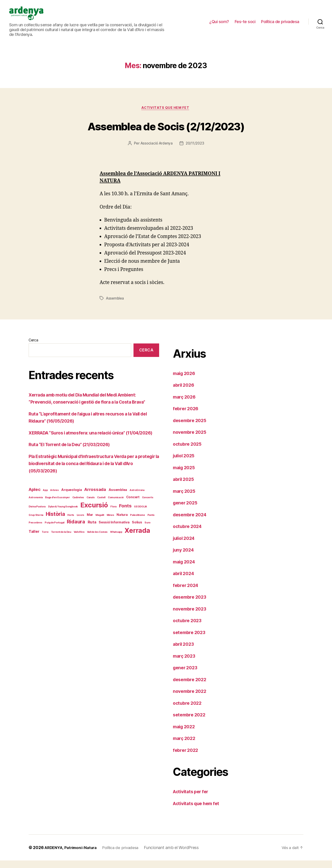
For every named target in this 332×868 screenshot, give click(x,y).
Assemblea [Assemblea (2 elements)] (118, 504)
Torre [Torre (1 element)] (45, 546)
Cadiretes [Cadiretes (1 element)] (78, 512)
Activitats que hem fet (166, 115)
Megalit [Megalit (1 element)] (100, 530)
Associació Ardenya (156, 151)
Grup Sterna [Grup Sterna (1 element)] (36, 530)
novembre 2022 (191, 699)
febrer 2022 (186, 757)
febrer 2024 (187, 593)
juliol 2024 (185, 545)
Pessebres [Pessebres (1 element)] (35, 537)
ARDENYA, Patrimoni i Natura (73, 855)
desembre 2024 (191, 522)
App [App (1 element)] (45, 505)
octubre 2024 (188, 534)
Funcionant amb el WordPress (178, 855)
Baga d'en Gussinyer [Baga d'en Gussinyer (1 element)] (57, 512)
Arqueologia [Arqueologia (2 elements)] (71, 504)
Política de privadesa (280, 25)
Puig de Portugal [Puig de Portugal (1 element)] (54, 537)
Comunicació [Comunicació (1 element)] (116, 512)
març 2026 (185, 404)
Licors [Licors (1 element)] (80, 530)
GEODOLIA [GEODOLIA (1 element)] (140, 521)
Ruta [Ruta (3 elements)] (92, 537)
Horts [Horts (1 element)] (71, 530)
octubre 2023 (188, 628)
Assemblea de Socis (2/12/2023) (166, 133)
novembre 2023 (191, 616)
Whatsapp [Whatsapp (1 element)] (116, 546)
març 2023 (185, 663)
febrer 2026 (187, 416)
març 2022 (185, 746)
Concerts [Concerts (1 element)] (148, 512)
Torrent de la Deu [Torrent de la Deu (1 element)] (61, 546)
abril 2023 (184, 652)
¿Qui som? (219, 25)
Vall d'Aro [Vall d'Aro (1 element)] (79, 546)
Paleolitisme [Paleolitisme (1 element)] (137, 530)
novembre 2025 (191, 440)
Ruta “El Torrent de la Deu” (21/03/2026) (73, 459)
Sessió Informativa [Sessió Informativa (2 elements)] (114, 537)
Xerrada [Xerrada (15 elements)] (137, 545)
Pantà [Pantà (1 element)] (151, 530)
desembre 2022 (191, 687)
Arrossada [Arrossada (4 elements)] (95, 504)
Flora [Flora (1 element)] (113, 521)
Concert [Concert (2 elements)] (133, 511)
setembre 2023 (190, 640)
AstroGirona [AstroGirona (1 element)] (137, 505)
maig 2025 (185, 475)
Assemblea (116, 306)
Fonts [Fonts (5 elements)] (125, 520)
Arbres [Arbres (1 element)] (54, 505)
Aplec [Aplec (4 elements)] (35, 504)
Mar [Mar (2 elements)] (90, 529)
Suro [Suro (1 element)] (147, 537)
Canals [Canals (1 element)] (91, 512)
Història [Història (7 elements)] (55, 529)
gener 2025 (186, 510)
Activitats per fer (192, 799)
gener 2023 (186, 675)
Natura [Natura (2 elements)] (122, 529)
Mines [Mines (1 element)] (110, 530)
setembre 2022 (190, 722)
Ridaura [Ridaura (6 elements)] (76, 536)
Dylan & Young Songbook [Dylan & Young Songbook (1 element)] (63, 521)
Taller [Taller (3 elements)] (34, 546)
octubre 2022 (188, 710)
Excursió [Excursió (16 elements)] (94, 520)
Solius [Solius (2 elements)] (137, 537)
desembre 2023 (191, 604)
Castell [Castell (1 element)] (101, 512)
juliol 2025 (185, 463)
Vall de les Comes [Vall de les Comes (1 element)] (97, 546)
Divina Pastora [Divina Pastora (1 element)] (37, 521)
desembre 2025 (191, 428)
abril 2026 (185, 392)
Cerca (33, 347)
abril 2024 (185, 581)
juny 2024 (184, 557)
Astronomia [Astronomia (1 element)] (36, 512)
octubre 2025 (188, 451)
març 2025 (185, 498)
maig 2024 (185, 569)
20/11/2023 (196, 151)
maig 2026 (185, 381)
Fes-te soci (245, 25)
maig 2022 (185, 734)
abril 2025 (184, 487)
